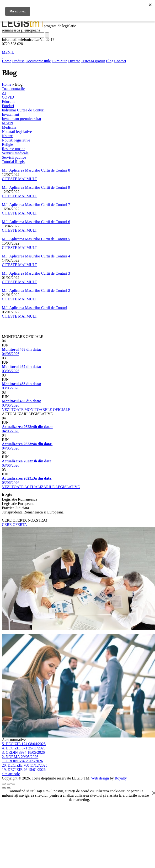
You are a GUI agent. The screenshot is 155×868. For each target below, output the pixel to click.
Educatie (9, 102)
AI (4, 93)
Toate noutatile (13, 89)
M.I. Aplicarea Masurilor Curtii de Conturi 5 (36, 239)
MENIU (8, 52)
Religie (7, 144)
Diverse (74, 61)
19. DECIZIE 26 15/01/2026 (24, 770)
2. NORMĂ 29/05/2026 (20, 757)
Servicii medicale (15, 153)
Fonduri (8, 106)
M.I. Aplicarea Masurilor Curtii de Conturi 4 (36, 256)
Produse (18, 61)
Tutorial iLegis (13, 162)
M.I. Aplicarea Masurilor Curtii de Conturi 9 (36, 187)
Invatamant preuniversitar (22, 119)
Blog (110, 61)
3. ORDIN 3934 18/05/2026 (23, 752)
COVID (8, 97)
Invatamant (11, 114)
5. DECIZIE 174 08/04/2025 (24, 744)
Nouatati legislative (17, 132)
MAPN (7, 123)
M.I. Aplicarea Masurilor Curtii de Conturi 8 (36, 170)
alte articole (11, 774)
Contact (120, 61)
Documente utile (38, 61)
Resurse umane (13, 149)
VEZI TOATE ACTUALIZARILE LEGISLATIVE (41, 487)
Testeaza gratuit (93, 61)
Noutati (8, 136)
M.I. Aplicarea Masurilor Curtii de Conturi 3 (36, 273)
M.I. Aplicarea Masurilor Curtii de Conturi (35, 308)
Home (7, 61)
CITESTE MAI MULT (19, 179)
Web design (100, 778)
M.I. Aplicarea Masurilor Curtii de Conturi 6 (36, 222)
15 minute (59, 61)
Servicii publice (14, 157)
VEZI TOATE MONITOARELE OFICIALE (36, 410)
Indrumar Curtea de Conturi (23, 110)
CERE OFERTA (14, 525)
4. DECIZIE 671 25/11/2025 (24, 748)
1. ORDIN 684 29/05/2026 (22, 761)
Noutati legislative (16, 140)
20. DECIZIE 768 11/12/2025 (25, 765)
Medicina (9, 127)
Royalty (121, 778)
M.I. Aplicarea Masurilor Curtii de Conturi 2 (36, 290)
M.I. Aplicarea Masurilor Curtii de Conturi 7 (36, 205)
